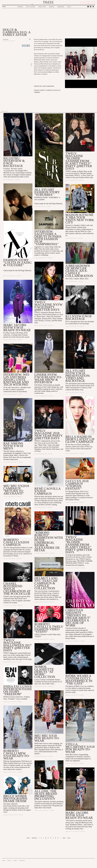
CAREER (15, 861)
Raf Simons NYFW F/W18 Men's (13, 446)
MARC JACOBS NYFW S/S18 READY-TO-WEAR (79, 815)
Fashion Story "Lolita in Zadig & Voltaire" (18, 263)
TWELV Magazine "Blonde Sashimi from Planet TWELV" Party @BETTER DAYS (79, 545)
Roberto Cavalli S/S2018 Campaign (16, 542)
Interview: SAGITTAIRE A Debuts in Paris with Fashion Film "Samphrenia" (48, 238)
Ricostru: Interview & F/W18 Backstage (14, 162)
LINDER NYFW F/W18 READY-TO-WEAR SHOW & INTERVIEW (48, 378)
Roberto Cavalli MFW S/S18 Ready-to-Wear (16, 755)
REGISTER (85, 3)
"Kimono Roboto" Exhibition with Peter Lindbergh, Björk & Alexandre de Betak (49, 541)
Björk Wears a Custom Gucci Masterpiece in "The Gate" (79, 680)
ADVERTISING (22, 861)
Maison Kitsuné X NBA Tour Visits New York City (80, 219)
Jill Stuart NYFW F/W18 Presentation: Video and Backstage (78, 376)
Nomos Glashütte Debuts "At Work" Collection (45, 672)
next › (64, 838)
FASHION (20, 7)
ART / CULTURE (31, 7)
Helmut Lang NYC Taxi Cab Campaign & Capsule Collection (46, 583)
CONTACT (9, 861)
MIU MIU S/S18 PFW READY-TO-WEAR (47, 738)
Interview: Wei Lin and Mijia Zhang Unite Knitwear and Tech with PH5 (16, 380)
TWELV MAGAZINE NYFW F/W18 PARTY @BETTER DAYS (48, 306)
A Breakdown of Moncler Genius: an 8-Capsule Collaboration (79, 271)
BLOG (69, 7)
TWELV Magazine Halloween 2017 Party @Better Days (17, 645)
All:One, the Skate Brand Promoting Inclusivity (46, 795)
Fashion (6, 39)
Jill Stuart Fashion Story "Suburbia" (47, 192)
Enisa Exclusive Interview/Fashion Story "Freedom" (18, 690)
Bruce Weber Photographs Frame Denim (15, 799)
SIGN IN (92, 3)
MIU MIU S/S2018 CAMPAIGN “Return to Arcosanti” (16, 490)
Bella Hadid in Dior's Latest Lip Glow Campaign (80, 439)
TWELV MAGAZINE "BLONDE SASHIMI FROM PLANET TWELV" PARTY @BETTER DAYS (79, 161)
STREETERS (61, 7)
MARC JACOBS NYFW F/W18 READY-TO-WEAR (17, 328)
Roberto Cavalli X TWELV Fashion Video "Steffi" (49, 628)
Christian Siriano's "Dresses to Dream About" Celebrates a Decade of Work (78, 618)
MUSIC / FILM (42, 7)
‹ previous (34, 838)
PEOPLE (52, 7)
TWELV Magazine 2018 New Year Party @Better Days (48, 434)
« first (28, 838)
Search (4, 7)
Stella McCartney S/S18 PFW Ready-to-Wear (80, 748)
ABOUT (4, 861)
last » (69, 838)
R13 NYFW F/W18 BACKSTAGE (78, 317)
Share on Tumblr (26, 46)
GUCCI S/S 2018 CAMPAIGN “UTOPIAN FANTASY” (77, 485)
